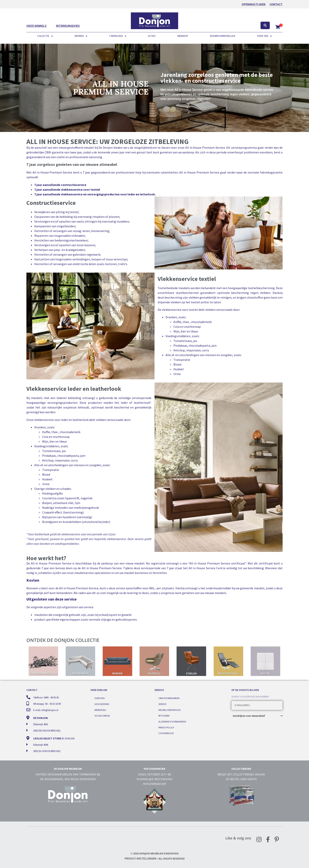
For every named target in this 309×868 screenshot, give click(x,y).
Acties (152, 36)
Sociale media (102, 715)
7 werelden (118, 36)
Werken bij (100, 709)
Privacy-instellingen (140, 858)
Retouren (164, 715)
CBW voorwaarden (169, 698)
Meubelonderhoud (169, 709)
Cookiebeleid (166, 731)
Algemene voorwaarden (172, 720)
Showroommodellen (222, 36)
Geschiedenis (102, 703)
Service (162, 703)
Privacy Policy (166, 726)
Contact (276, 4)
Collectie (45, 36)
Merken (81, 36)
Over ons (264, 36)
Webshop (183, 36)
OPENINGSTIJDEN (254, 4)
